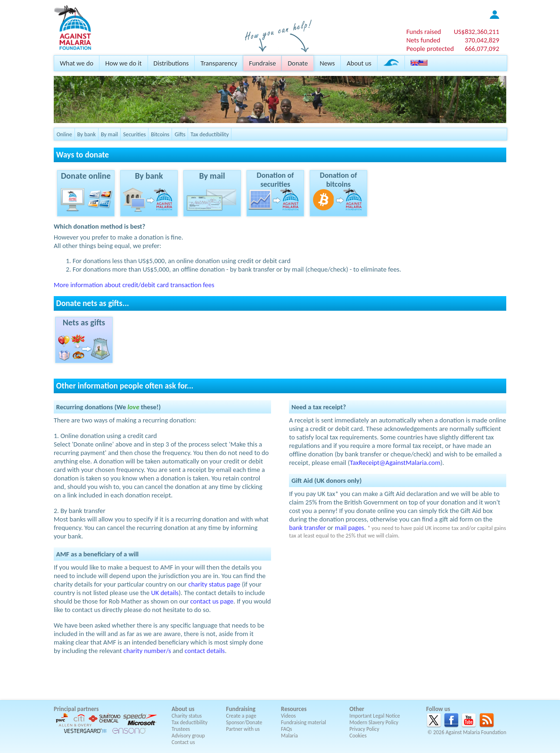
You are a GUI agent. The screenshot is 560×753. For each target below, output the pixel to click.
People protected (430, 49)
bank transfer (307, 528)
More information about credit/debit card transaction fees (134, 285)
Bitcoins (160, 134)
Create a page (241, 716)
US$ (477, 32)
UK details (165, 593)
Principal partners (76, 709)
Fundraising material (304, 722)
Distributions (171, 63)
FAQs (287, 729)
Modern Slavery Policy (374, 722)
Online (64, 134)
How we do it (123, 63)
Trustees (181, 729)
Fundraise (262, 63)
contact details (205, 651)
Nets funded (423, 40)
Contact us (183, 742)
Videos (288, 716)
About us (359, 63)
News (327, 63)
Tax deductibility (210, 134)
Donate (298, 63)
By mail (109, 134)
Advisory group (188, 736)
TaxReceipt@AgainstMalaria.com (395, 463)
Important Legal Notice (375, 716)
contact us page (212, 601)
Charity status (187, 716)
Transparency (219, 63)
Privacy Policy (364, 729)
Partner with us (243, 729)
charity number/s (147, 651)
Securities (134, 134)
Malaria (289, 736)
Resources (294, 709)
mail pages (349, 528)
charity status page (214, 584)
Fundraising (241, 709)
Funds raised (424, 32)
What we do (77, 63)
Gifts (180, 134)
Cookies (358, 736)
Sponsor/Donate (244, 722)
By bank (86, 134)
